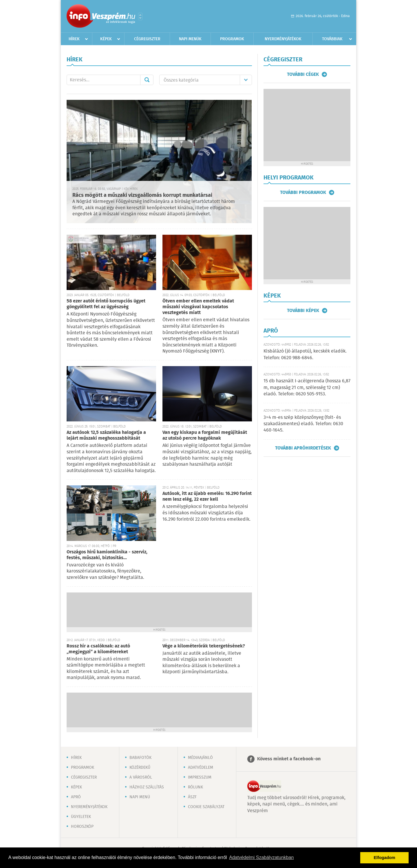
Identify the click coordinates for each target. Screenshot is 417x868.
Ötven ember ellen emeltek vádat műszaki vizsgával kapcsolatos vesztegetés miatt (198, 307)
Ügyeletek (81, 817)
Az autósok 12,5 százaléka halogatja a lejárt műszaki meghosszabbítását (106, 435)
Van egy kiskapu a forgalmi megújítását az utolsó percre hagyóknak (205, 435)
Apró (76, 797)
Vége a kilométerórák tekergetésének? (204, 646)
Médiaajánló (200, 758)
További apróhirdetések (303, 448)
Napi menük (190, 39)
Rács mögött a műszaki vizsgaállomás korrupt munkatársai (142, 195)
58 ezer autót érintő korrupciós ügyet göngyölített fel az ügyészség (106, 304)
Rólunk (195, 787)
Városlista (140, 16)
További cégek (303, 74)
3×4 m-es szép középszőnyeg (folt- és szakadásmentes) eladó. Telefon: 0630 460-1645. (303, 424)
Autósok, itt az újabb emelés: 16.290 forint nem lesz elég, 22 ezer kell (207, 497)
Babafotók (140, 758)
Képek (106, 39)
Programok (232, 39)
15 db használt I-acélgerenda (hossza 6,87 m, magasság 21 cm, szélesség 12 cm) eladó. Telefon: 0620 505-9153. (307, 388)
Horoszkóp (82, 827)
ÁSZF (192, 797)
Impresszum (200, 777)
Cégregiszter (147, 39)
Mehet (147, 80)
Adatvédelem (201, 768)
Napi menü (140, 797)
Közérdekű (140, 768)
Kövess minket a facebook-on (289, 759)
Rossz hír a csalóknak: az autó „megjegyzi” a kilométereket (98, 649)
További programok (303, 192)
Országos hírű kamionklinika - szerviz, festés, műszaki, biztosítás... (107, 555)
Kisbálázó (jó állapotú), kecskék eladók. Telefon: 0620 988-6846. (305, 354)
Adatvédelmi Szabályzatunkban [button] (261, 857)
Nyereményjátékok (283, 39)
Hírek (74, 39)
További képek (303, 311)
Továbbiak (332, 39)
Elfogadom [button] (385, 858)
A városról (141, 777)
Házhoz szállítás (147, 787)
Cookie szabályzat (206, 807)
